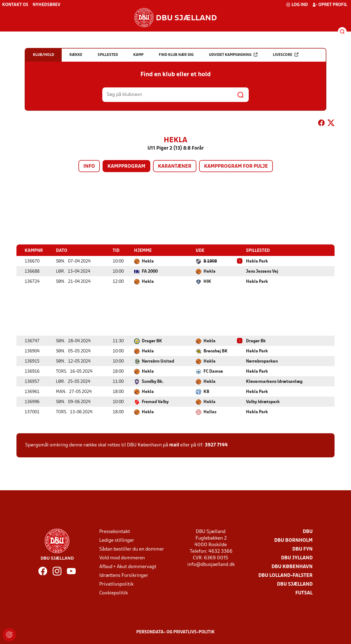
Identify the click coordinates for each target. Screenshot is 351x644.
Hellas (210, 412)
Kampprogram (126, 166)
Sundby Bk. (153, 382)
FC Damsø (213, 372)
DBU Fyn (302, 549)
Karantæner (175, 166)
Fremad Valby (155, 402)
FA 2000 (150, 272)
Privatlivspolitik (116, 584)
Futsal (304, 593)
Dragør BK (152, 341)
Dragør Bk (256, 341)
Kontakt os (15, 5)
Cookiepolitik (114, 593)
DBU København (292, 567)
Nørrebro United (158, 361)
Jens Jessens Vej (262, 272)
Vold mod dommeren (122, 558)
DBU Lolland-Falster (285, 576)
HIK (207, 282)
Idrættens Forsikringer (124, 576)
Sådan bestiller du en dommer (132, 549)
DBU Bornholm (293, 541)
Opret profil (330, 5)
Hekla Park (257, 261)
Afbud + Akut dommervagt (128, 567)
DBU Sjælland (295, 584)
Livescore (286, 55)
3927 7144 (216, 445)
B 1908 (210, 261)
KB (206, 392)
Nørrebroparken (262, 361)
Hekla (148, 261)
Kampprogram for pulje (236, 166)
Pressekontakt (115, 532)
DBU (308, 532)
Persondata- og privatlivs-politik (175, 632)
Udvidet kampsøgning (233, 55)
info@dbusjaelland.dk (211, 565)
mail (174, 445)
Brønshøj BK (216, 351)
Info (89, 166)
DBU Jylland (297, 558)
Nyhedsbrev (46, 5)
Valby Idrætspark (263, 402)
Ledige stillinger (117, 541)
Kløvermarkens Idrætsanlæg (274, 382)
